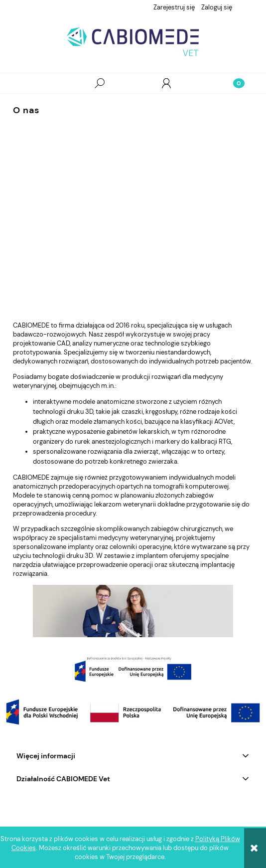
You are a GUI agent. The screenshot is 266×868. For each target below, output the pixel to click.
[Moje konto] (166, 83)
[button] (33, 84)
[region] (133, 670)
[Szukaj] (100, 83)
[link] (133, 670)
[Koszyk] (233, 83)
